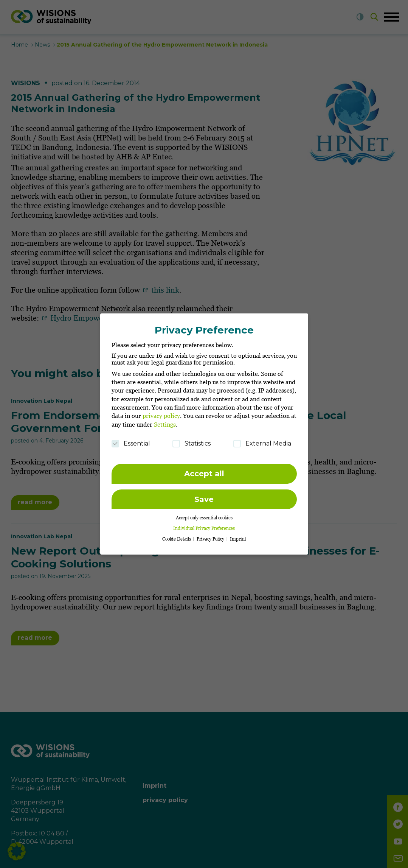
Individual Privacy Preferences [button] (204, 524)
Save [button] (204, 495)
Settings (165, 420)
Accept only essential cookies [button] (204, 513)
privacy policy (161, 412)
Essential (131, 440)
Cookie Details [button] (177, 535)
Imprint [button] (238, 535)
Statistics (192, 440)
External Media (262, 440)
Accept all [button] (204, 470)
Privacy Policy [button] (211, 535)
